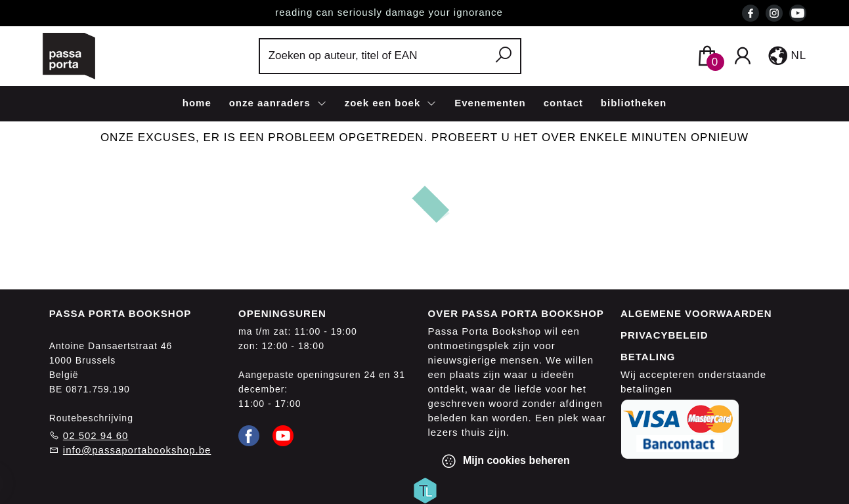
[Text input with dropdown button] (375, 56)
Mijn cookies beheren (505, 461)
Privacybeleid (664, 335)
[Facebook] (249, 435)
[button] (786, 56)
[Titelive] (425, 490)
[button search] (504, 56)
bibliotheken (634, 103)
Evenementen (490, 103)
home (197, 103)
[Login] (743, 56)
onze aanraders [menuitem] (272, 103)
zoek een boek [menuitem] (384, 103)
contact (563, 103)
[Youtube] (283, 435)
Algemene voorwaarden (696, 313)
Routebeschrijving (91, 418)
